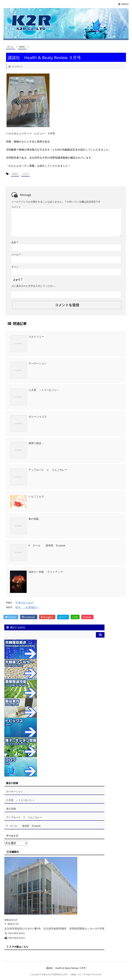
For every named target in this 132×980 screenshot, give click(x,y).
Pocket (87, 617)
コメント (16, 207)
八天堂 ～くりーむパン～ (44, 390)
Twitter (11, 617)
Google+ (47, 617)
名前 (15, 242)
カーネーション (38, 363)
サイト (15, 267)
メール (16, 255)
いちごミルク (36, 496)
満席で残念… (36, 443)
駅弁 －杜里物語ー (27, 607)
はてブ (63, 617)
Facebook (29, 617)
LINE (75, 617)
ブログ (26, 174)
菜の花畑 (11, 809)
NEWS (15, 174)
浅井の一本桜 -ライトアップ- (46, 572)
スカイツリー (36, 337)
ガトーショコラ (38, 416)
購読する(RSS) (16, 627)
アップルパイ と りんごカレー (48, 470)
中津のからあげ (24, 603)
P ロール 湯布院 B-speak (47, 545)
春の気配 (34, 519)
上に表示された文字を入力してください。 (34, 286)
